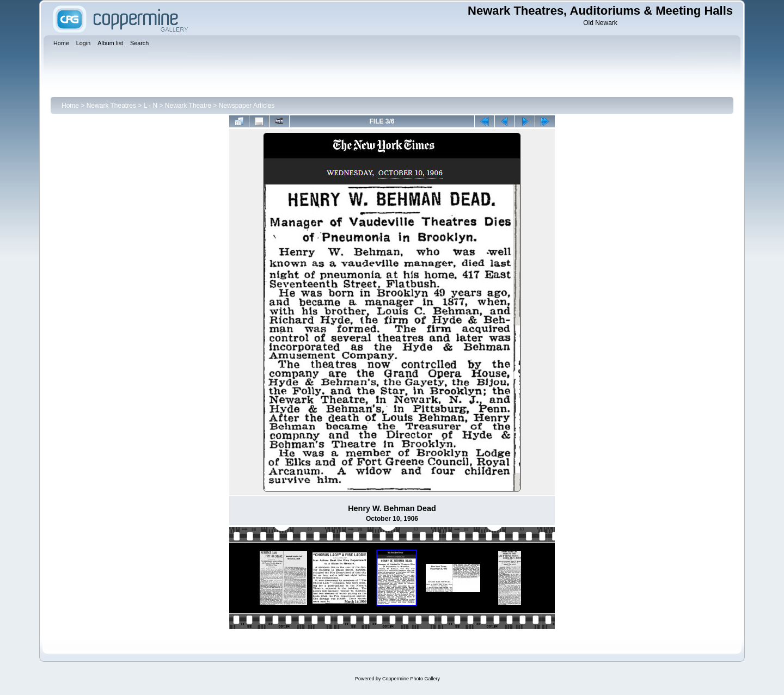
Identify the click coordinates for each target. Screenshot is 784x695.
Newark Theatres (111, 106)
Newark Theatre (188, 106)
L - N (151, 106)
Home (70, 106)
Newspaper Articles (247, 106)
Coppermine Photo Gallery (411, 679)
